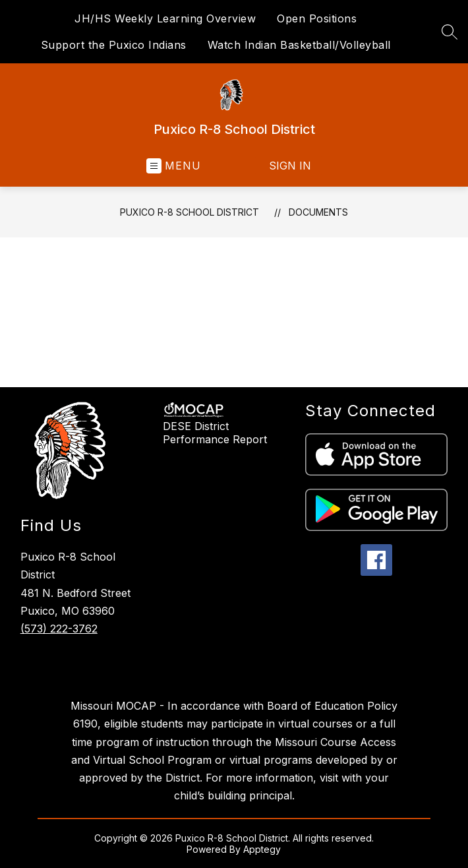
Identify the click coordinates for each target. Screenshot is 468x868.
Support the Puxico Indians (114, 45)
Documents (318, 212)
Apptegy (262, 849)
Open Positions (317, 18)
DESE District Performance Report (215, 433)
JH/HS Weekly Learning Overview (165, 18)
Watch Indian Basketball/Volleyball (299, 45)
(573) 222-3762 (59, 629)
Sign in (290, 166)
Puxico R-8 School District (190, 212)
